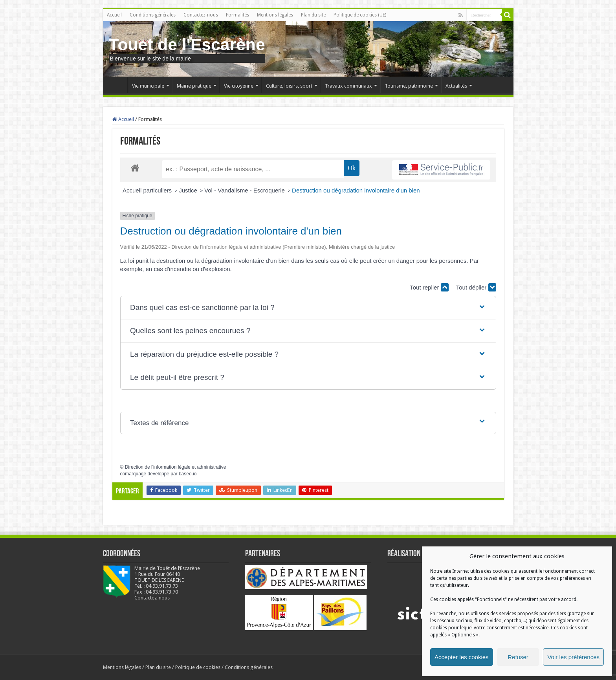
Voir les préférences (573, 657)
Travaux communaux (348, 86)
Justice (189, 190)
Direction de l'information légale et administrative (176, 467)
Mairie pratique (194, 86)
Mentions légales (275, 15)
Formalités (237, 15)
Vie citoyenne (239, 86)
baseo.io (188, 474)
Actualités (456, 86)
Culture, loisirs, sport (289, 86)
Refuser (518, 657)
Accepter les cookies (462, 657)
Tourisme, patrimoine (409, 86)
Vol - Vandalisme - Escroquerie (245, 190)
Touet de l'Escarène (187, 44)
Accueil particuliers (148, 190)
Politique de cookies (198, 667)
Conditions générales (153, 15)
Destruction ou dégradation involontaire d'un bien (356, 190)
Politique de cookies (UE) (360, 15)
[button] (308, 308)
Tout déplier (476, 287)
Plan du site (313, 15)
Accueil (114, 15)
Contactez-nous (201, 15)
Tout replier (429, 287)
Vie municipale (148, 86)
